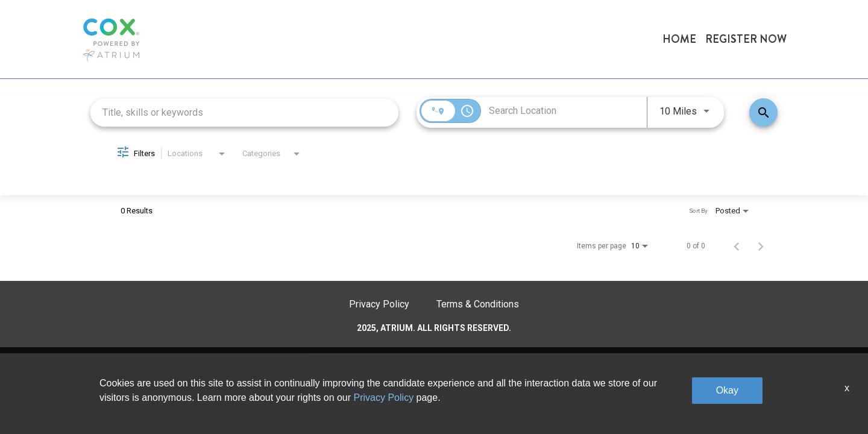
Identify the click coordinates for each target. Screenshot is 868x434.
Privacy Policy (379, 304)
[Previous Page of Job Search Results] (737, 246)
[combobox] (244, 112)
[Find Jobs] (763, 112)
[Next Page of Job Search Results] (761, 246)
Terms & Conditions (478, 304)
